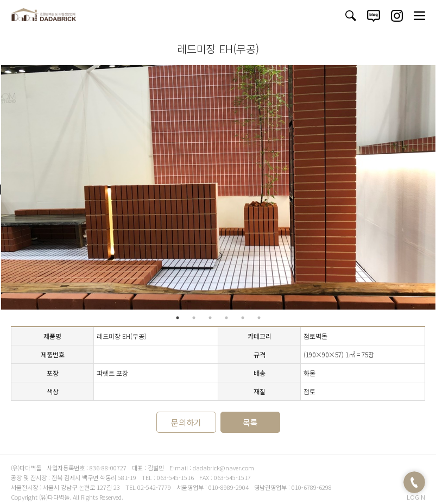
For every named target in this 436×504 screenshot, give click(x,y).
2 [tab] (194, 318)
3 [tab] (210, 318)
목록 (250, 422)
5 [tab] (243, 318)
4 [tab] (226, 318)
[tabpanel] (218, 187)
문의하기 (186, 422)
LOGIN (416, 497)
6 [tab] (259, 318)
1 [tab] (178, 318)
